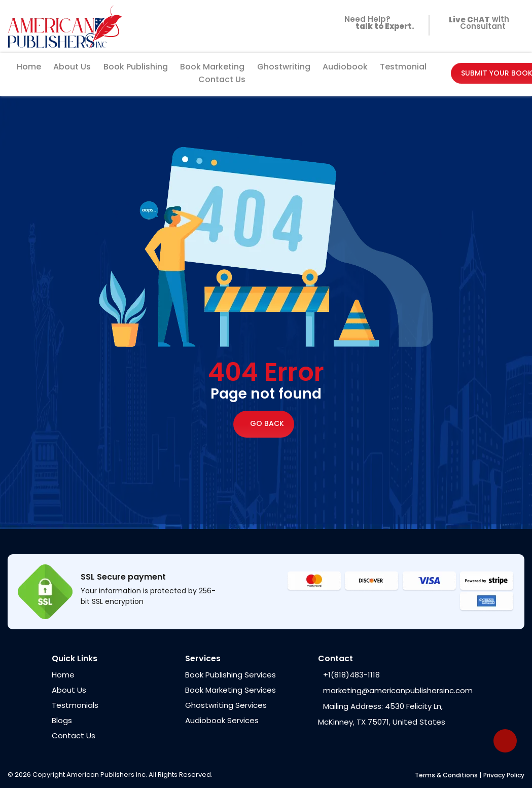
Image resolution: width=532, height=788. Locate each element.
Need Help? (377, 26)
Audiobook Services (222, 720)
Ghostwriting (284, 67)
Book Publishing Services (230, 675)
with (477, 21)
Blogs (62, 720)
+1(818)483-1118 (351, 675)
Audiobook (345, 67)
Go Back (264, 424)
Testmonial (403, 67)
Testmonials (75, 705)
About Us (72, 67)
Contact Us (222, 79)
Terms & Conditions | (448, 775)
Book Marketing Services (230, 690)
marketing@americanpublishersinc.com (398, 690)
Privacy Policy (504, 775)
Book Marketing (212, 67)
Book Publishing (136, 67)
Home (29, 67)
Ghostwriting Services (226, 705)
